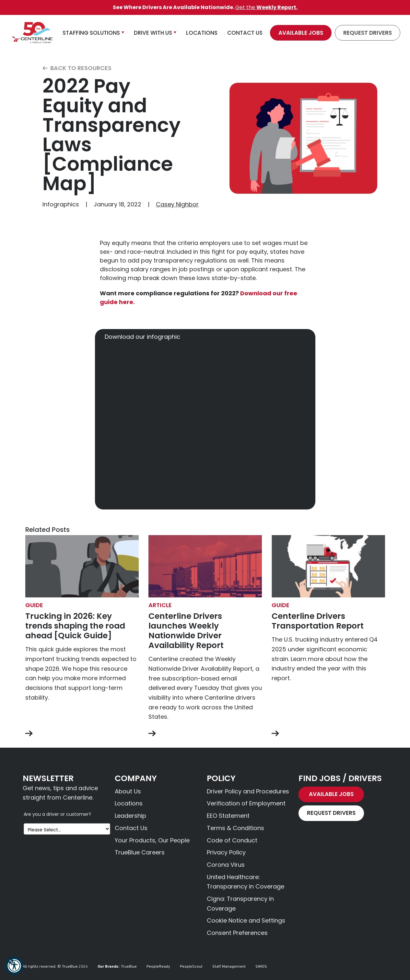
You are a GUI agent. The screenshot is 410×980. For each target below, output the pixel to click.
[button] (14, 966)
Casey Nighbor (177, 204)
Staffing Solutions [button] (91, 33)
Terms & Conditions (235, 828)
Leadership (130, 816)
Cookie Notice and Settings (246, 920)
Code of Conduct (232, 840)
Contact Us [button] (245, 33)
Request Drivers (368, 33)
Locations (129, 803)
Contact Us (131, 828)
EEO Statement (228, 816)
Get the (266, 7)
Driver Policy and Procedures (248, 791)
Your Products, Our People (152, 840)
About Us (128, 791)
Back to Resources (77, 68)
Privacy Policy (226, 852)
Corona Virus (226, 865)
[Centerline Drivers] (32, 33)
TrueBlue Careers (140, 852)
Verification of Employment (246, 803)
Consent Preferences (237, 933)
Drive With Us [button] (153, 33)
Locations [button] (202, 33)
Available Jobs (301, 33)
